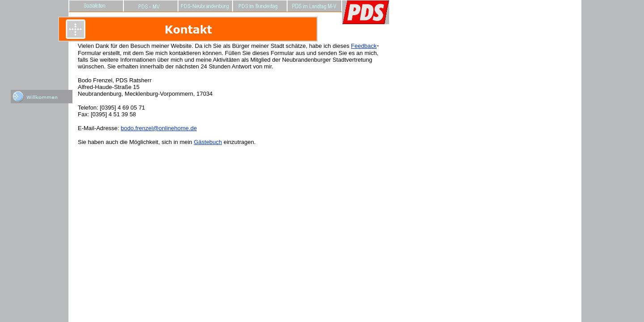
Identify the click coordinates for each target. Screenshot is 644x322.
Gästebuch (208, 142)
